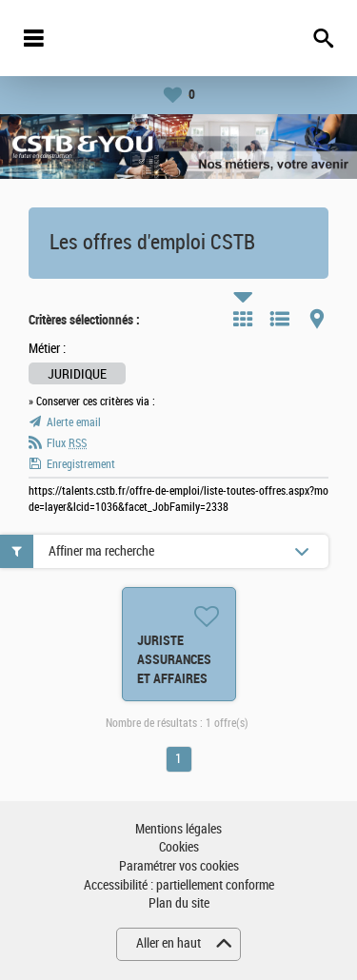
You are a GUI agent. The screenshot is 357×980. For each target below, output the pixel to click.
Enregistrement (81, 464)
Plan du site (179, 903)
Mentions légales (178, 829)
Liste (280, 319)
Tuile (243, 319)
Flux (67, 443)
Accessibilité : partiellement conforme (179, 885)
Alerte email (74, 422)
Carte (317, 319)
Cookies (179, 847)
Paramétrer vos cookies (179, 866)
